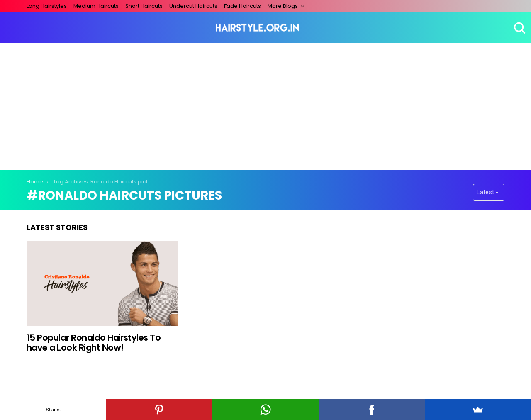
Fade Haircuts (242, 6)
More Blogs (283, 6)
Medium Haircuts (96, 6)
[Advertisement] (265, 105)
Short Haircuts (144, 6)
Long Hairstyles (47, 6)
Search (519, 28)
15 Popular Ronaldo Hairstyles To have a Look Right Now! (94, 343)
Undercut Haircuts (193, 6)
